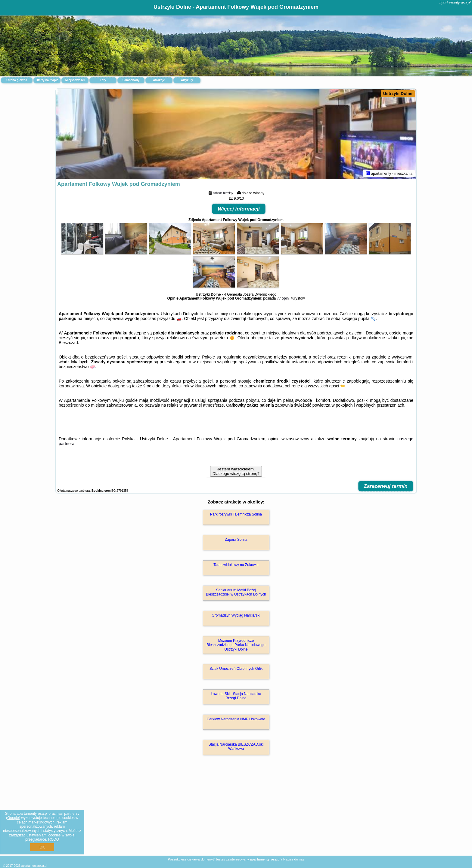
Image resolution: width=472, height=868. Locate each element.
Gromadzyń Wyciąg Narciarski (236, 615)
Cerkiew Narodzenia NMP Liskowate (236, 719)
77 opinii (284, 298)
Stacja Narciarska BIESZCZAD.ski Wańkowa (236, 746)
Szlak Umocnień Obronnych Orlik (236, 669)
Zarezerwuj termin (386, 486)
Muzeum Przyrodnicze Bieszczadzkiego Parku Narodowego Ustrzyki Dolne (236, 645)
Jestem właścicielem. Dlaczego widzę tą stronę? (236, 471)
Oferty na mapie (47, 80)
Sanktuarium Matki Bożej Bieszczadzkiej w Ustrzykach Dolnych (236, 592)
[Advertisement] (236, 812)
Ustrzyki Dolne (398, 94)
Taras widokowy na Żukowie (236, 565)
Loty (103, 80)
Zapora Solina (236, 540)
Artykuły (187, 80)
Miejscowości (75, 80)
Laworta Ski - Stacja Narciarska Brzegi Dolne (236, 696)
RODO (54, 839)
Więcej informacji (239, 209)
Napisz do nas (294, 859)
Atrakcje (159, 80)
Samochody (131, 80)
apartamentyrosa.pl (455, 3)
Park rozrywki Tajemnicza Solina (236, 514)
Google (13, 818)
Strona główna (17, 80)
